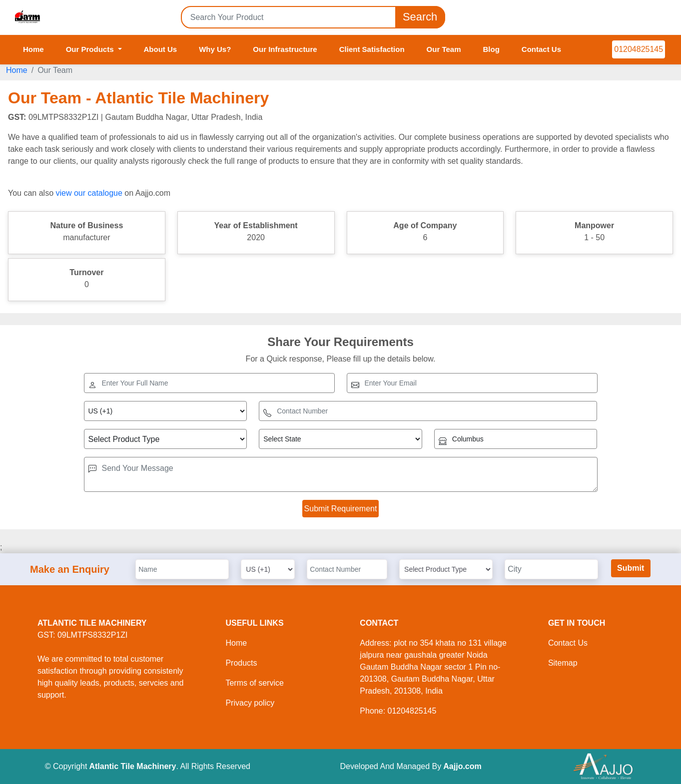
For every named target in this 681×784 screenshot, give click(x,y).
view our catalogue (89, 193)
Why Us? (215, 49)
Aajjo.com (462, 766)
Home (33, 49)
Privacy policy (250, 703)
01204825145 (639, 49)
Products (241, 663)
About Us (161, 49)
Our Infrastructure (285, 49)
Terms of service (254, 683)
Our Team (444, 49)
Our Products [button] (91, 49)
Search (420, 17)
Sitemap (563, 663)
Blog (491, 49)
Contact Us (541, 49)
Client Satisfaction (372, 49)
